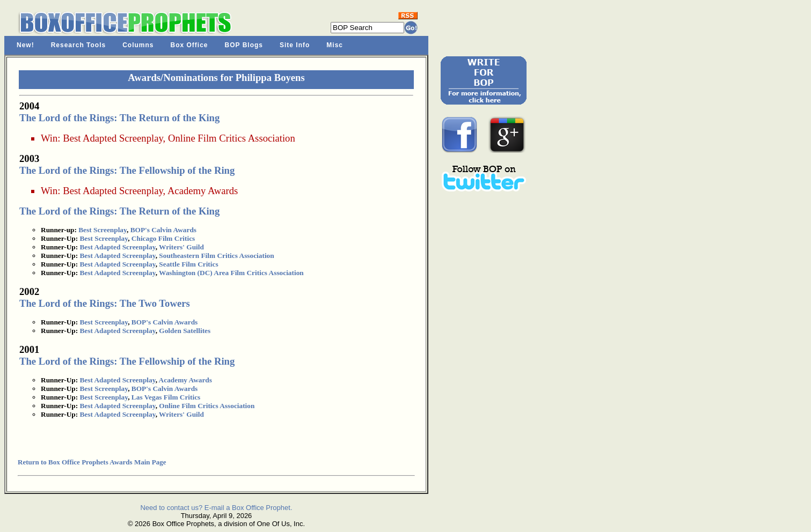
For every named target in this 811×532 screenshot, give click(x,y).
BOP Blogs (244, 45)
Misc (335, 45)
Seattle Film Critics (188, 264)
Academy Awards (203, 191)
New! (25, 45)
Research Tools (78, 45)
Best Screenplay (103, 230)
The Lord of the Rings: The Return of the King (119, 118)
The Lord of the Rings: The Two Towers (105, 303)
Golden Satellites (185, 331)
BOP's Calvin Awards (163, 230)
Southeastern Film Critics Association (216, 256)
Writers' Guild (181, 247)
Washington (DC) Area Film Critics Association (231, 273)
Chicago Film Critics (163, 238)
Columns (138, 45)
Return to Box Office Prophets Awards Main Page (92, 462)
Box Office (189, 45)
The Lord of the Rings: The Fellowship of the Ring (127, 170)
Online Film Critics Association (232, 138)
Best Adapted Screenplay (113, 138)
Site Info (295, 45)
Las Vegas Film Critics (166, 397)
